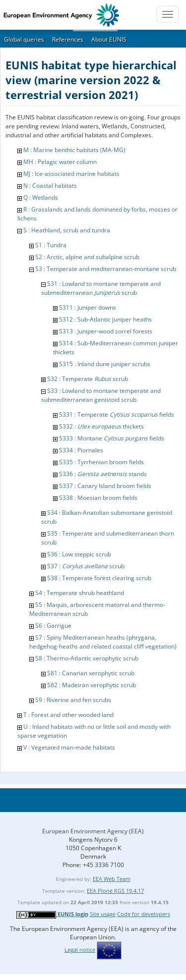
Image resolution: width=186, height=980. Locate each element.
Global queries (24, 39)
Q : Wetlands (41, 197)
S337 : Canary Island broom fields (105, 486)
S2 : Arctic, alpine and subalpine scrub (87, 257)
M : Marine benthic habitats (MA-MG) (74, 150)
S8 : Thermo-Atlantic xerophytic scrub (87, 658)
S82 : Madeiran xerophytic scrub (92, 685)
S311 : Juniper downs (88, 307)
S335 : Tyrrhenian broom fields (101, 462)
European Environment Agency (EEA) (93, 831)
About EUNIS (109, 39)
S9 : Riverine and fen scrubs (73, 700)
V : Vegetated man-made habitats (69, 747)
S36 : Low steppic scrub (79, 554)
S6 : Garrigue (53, 626)
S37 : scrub (86, 566)
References (68, 39)
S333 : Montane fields (112, 438)
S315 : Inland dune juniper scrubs (105, 364)
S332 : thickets (101, 426)
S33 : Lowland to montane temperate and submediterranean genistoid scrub (101, 395)
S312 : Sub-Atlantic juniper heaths (105, 319)
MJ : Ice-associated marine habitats (71, 174)
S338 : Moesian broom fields (98, 498)
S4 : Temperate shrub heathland (80, 593)
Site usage (103, 914)
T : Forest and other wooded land (68, 715)
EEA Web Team (112, 879)
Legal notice (80, 950)
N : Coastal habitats (50, 186)
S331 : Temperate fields (117, 414)
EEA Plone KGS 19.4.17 (115, 891)
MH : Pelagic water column (60, 162)
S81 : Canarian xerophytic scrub (91, 673)
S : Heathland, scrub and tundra (67, 230)
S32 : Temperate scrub (88, 379)
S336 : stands (103, 474)
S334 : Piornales (81, 450)
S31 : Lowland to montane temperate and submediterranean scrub (101, 288)
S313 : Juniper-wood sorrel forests (106, 331)
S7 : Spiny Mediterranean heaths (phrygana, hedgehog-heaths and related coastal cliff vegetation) (103, 642)
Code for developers (144, 914)
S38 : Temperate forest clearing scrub (99, 578)
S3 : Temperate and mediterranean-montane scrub (106, 269)
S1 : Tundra (51, 245)
